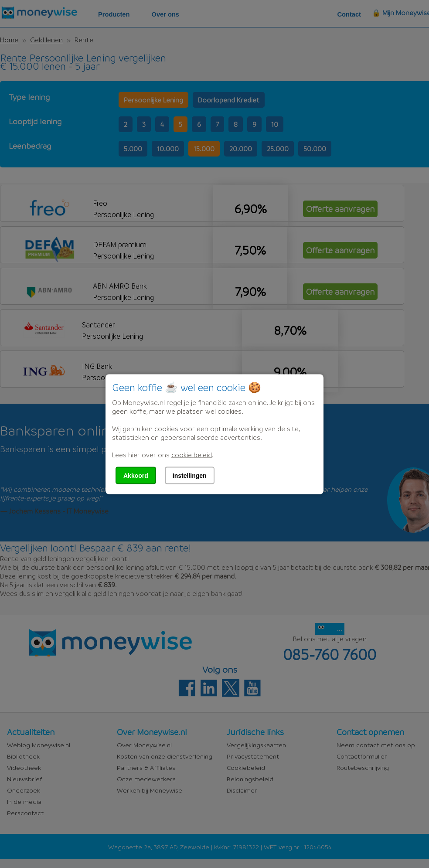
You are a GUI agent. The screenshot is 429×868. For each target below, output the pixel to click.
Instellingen (190, 475)
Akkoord (136, 475)
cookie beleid (192, 454)
